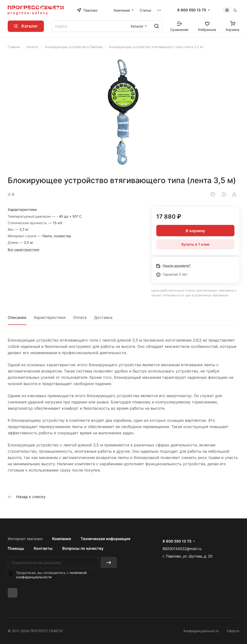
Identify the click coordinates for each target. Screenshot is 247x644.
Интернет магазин (25, 539)
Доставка (103, 317)
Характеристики (50, 317)
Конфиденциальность (201, 631)
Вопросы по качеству (83, 548)
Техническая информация (105, 539)
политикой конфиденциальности (51, 575)
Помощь (16, 548)
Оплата (80, 317)
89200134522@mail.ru (182, 549)
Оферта (233, 631)
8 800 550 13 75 (192, 10)
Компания (62, 539)
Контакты (43, 548)
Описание (17, 317)
